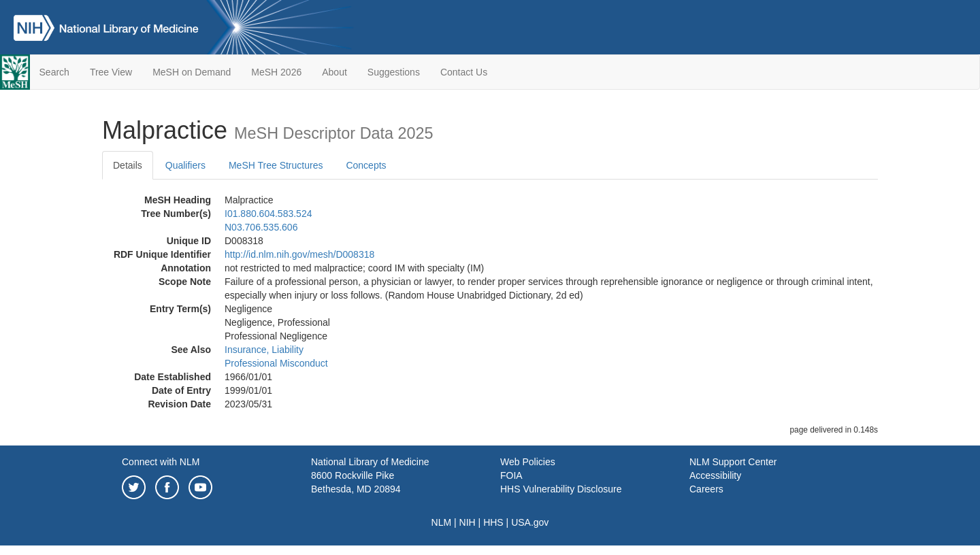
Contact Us (464, 72)
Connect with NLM (161, 462)
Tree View (111, 72)
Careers (706, 489)
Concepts (366, 165)
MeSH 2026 (276, 72)
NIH (468, 522)
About (334, 72)
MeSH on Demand (192, 72)
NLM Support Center (733, 462)
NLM (442, 522)
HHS (493, 522)
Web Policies (528, 462)
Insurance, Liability (264, 350)
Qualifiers (185, 165)
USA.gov (530, 522)
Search (54, 72)
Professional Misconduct (276, 363)
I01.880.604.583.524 (268, 214)
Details (128, 165)
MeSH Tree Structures (276, 165)
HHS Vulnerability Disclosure (561, 489)
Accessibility (715, 475)
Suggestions (394, 72)
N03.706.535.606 (261, 227)
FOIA (511, 475)
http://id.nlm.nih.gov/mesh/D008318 (299, 254)
